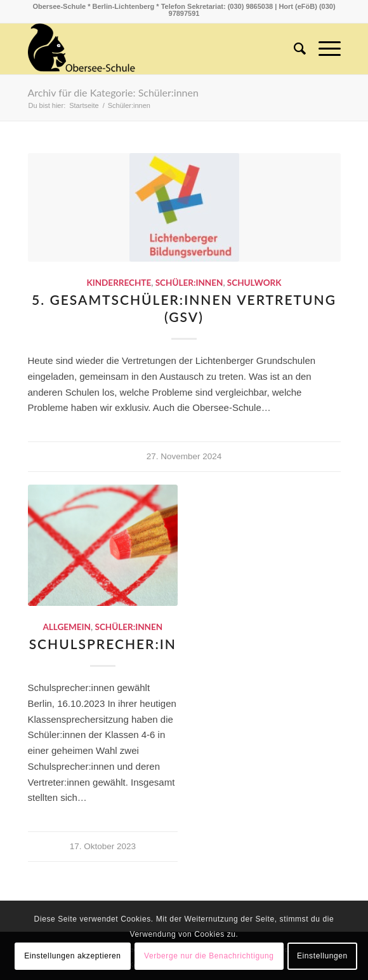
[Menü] (323, 49)
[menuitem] (293, 49)
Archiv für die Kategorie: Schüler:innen (113, 92)
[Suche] (293, 49)
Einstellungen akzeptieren (72, 956)
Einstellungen (322, 956)
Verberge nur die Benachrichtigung (209, 956)
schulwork (254, 283)
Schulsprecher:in (103, 644)
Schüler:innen (189, 283)
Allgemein (67, 627)
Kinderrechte (119, 283)
